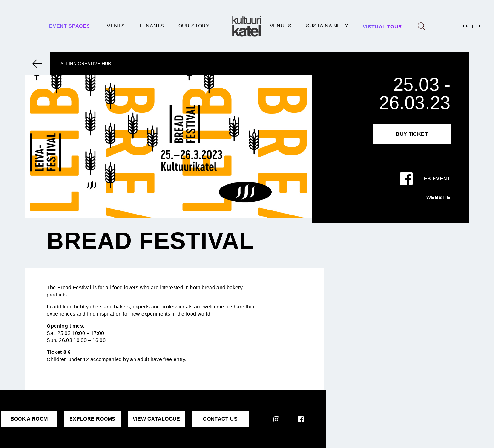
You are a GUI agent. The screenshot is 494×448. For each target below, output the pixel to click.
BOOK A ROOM (29, 419)
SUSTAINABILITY (327, 26)
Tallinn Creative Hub (84, 64)
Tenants (152, 26)
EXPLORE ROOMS (92, 419)
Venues (281, 26)
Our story (194, 26)
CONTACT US (220, 419)
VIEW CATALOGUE (156, 419)
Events (114, 26)
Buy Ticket (412, 134)
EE (479, 26)
